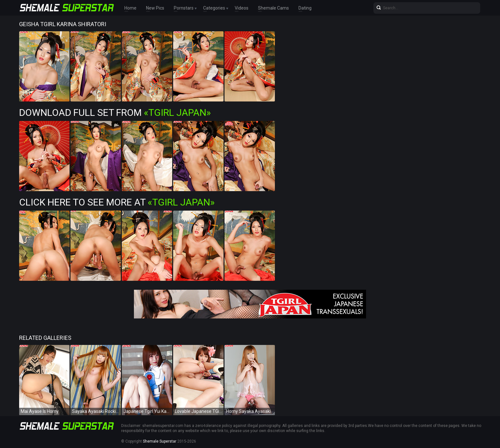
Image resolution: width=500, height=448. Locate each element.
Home (130, 8)
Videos (242, 8)
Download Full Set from (115, 112)
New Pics (155, 8)
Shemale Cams (273, 8)
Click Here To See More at (117, 202)
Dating (305, 8)
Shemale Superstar (160, 441)
